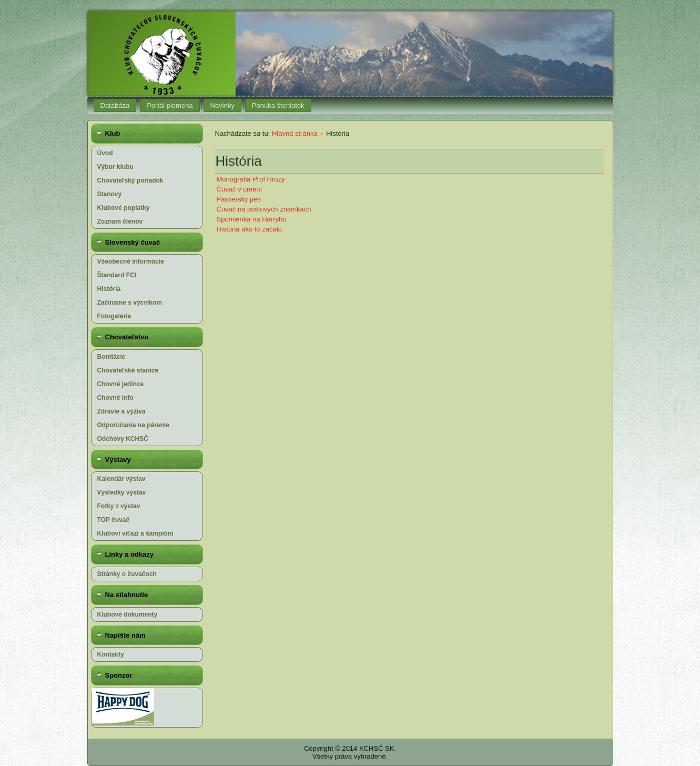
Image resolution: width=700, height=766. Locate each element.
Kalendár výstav (121, 479)
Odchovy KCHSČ (123, 439)
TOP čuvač (114, 520)
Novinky (222, 105)
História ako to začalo (249, 229)
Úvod (105, 153)
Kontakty (111, 654)
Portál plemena (170, 105)
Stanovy (110, 194)
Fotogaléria (114, 316)
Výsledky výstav (122, 492)
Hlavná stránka (295, 133)
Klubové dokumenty (128, 614)
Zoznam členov (120, 221)
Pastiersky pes (239, 199)
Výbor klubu (115, 167)
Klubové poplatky (124, 208)
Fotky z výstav (119, 506)
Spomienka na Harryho (252, 219)
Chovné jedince (121, 384)
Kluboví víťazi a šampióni (135, 533)
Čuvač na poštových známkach (264, 209)
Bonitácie (111, 357)
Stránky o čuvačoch (127, 574)
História (109, 289)
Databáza (115, 105)
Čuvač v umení (240, 189)
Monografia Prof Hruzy (251, 179)
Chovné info (115, 398)
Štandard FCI (117, 275)
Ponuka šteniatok (278, 105)
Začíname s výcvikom (130, 303)
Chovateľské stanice (128, 370)
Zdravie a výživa (121, 411)
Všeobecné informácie (131, 261)
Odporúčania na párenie (133, 425)
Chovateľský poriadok (130, 180)
